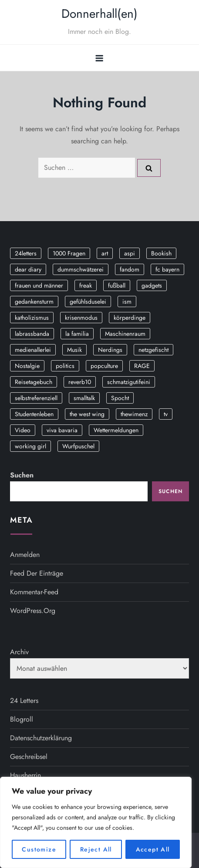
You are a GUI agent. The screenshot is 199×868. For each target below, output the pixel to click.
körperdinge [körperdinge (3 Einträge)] (130, 318)
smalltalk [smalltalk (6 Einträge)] (84, 398)
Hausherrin (25, 775)
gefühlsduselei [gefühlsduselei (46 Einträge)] (88, 301)
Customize (39, 849)
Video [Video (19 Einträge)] (23, 430)
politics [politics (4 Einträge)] (65, 366)
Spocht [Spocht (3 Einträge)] (120, 398)
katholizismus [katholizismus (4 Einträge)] (32, 318)
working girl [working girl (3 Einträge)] (30, 446)
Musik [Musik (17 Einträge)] (74, 350)
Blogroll (22, 719)
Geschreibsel (29, 757)
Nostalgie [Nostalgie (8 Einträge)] (27, 366)
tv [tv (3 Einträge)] (166, 414)
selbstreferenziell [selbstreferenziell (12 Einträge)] (36, 398)
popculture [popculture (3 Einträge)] (104, 366)
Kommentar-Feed (34, 592)
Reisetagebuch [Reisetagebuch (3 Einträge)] (34, 382)
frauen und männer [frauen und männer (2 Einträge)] (39, 285)
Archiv (19, 652)
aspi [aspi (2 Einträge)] (130, 253)
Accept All (153, 849)
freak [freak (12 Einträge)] (86, 285)
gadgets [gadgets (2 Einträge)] (152, 285)
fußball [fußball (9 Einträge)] (117, 285)
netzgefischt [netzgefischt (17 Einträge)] (153, 350)
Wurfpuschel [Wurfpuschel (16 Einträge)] (78, 446)
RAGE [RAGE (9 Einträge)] (142, 366)
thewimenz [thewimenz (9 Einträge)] (134, 414)
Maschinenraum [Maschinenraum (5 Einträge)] (125, 334)
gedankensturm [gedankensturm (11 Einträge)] (34, 301)
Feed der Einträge (37, 573)
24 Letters (24, 701)
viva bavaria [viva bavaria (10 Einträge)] (62, 430)
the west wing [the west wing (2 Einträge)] (87, 414)
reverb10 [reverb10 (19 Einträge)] (80, 382)
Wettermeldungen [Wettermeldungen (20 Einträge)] (116, 430)
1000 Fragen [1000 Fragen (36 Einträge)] (69, 253)
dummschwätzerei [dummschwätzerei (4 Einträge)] (81, 269)
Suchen (22, 475)
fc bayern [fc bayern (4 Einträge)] (167, 269)
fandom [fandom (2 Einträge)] (130, 269)
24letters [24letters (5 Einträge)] (26, 253)
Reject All (96, 849)
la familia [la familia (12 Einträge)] (77, 334)
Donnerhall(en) (99, 14)
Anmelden (25, 555)
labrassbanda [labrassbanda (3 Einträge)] (32, 334)
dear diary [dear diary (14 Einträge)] (28, 269)
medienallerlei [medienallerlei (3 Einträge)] (33, 350)
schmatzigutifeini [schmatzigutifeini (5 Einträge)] (129, 382)
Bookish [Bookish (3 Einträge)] (161, 253)
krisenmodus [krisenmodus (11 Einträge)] (81, 318)
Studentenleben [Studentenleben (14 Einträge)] (34, 414)
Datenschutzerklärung (41, 738)
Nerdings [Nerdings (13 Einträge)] (110, 350)
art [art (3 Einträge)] (105, 253)
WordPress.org (33, 611)
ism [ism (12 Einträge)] (127, 301)
